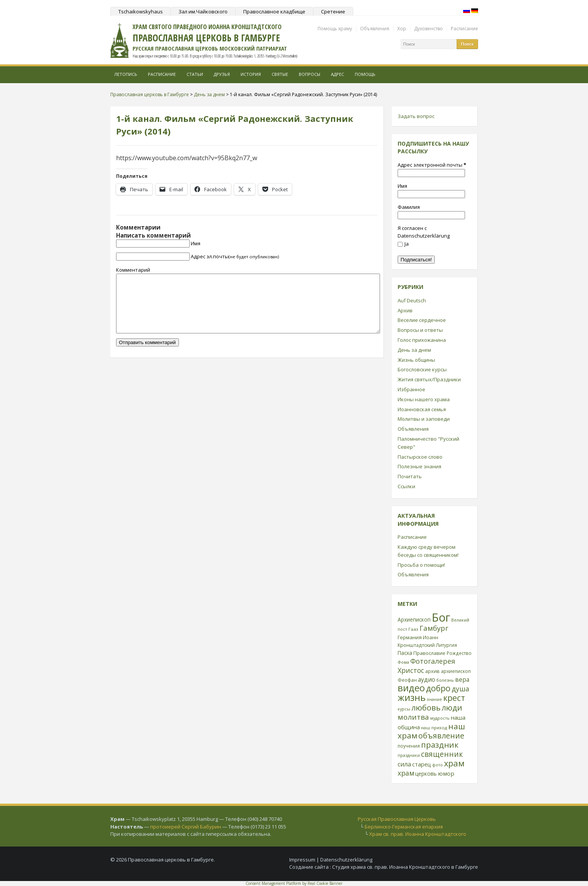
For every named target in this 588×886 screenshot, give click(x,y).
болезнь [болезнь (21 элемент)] (445, 680)
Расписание (464, 29)
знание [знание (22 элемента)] (434, 699)
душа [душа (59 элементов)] (460, 689)
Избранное (411, 389)
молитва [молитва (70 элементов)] (413, 717)
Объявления (375, 29)
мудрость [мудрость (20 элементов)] (440, 718)
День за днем (414, 350)
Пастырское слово (420, 457)
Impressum (302, 860)
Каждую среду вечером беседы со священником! (428, 551)
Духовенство (428, 29)
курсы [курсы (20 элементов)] (404, 709)
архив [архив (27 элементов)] (432, 671)
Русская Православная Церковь (397, 819)
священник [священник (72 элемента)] (442, 754)
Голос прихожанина (422, 340)
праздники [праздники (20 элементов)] (409, 755)
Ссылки (406, 486)
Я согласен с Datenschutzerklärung (424, 232)
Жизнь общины (416, 360)
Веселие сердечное (422, 320)
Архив (405, 310)
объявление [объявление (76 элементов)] (441, 736)
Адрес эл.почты (235, 256)
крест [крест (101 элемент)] (454, 698)
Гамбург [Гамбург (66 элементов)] (434, 628)
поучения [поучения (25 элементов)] (409, 746)
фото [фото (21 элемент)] (437, 765)
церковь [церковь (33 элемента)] (426, 774)
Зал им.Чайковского (203, 11)
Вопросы (310, 74)
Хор (402, 29)
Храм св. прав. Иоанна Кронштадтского (418, 834)
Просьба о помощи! (421, 565)
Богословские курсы (422, 369)
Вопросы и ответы (420, 330)
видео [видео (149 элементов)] (411, 688)
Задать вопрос (416, 116)
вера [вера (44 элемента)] (462, 679)
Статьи (195, 74)
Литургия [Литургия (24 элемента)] (446, 645)
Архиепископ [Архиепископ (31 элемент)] (414, 619)
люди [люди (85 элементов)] (452, 707)
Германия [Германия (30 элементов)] (410, 637)
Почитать (410, 476)
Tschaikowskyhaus (141, 11)
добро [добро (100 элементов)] (438, 688)
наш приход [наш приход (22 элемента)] (434, 728)
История (251, 74)
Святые (280, 74)
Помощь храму (335, 29)
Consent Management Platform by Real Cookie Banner (294, 883)
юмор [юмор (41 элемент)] (446, 773)
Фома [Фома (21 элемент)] (403, 662)
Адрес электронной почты (432, 165)
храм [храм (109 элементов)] (454, 763)
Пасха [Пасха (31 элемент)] (405, 653)
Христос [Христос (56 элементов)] (411, 670)
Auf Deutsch (412, 300)
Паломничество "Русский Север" (428, 443)
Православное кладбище (274, 11)
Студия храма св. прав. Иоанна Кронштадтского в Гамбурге (405, 867)
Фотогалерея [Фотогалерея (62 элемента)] (433, 661)
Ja (403, 244)
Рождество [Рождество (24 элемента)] (459, 653)
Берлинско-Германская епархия (404, 827)
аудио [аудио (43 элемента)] (427, 679)
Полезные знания (419, 466)
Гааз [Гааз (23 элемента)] (413, 629)
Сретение (333, 11)
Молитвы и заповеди (424, 419)
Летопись (126, 74)
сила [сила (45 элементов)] (404, 764)
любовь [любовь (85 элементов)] (426, 707)
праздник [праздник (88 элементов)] (440, 745)
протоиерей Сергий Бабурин (186, 827)
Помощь (365, 74)
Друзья (222, 74)
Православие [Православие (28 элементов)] (429, 653)
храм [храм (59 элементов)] (406, 773)
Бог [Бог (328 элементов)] (441, 617)
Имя (196, 243)
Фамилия (409, 207)
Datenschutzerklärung (346, 860)
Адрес (337, 74)
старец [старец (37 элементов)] (422, 764)
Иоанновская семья (422, 409)
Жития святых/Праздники (429, 379)
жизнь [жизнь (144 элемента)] (412, 697)
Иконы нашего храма (424, 399)
